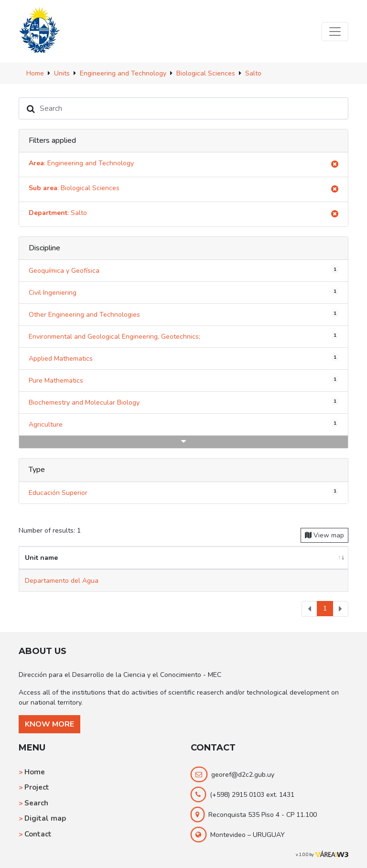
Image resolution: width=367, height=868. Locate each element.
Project (37, 787)
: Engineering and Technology (183, 165)
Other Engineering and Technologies (183, 314)
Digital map (45, 818)
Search (36, 803)
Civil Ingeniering (183, 292)
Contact (38, 834)
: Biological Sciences (183, 189)
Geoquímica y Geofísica (183, 270)
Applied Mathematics (183, 358)
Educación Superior (183, 492)
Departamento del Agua (62, 581)
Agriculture (183, 424)
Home (35, 772)
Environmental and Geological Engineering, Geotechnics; (183, 336)
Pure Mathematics (183, 380)
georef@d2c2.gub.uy (243, 775)
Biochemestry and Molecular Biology (183, 402)
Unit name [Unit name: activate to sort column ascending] (41, 558)
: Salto (183, 214)
